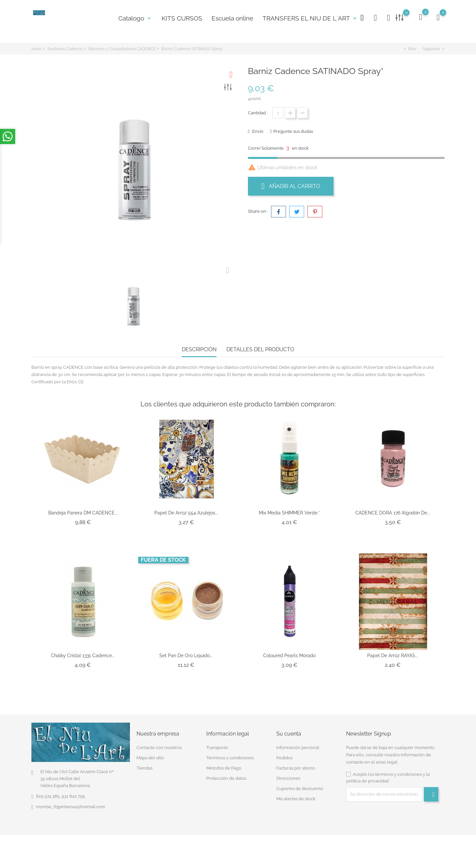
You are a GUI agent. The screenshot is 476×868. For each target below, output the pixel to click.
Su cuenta (289, 734)
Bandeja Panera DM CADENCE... (83, 513)
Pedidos (284, 758)
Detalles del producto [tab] (260, 349)
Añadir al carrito (291, 186)
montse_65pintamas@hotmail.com (71, 807)
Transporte (217, 748)
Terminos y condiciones (230, 758)
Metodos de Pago (224, 768)
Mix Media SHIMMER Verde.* (289, 513)
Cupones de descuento (300, 789)
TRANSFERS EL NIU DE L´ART (310, 18)
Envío (257, 131)
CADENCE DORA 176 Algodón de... (393, 513)
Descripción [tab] (199, 349)
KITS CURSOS (182, 18)
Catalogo (135, 18)
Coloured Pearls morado (289, 656)
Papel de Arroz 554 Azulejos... (186, 513)
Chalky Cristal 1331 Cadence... (83, 656)
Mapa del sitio (150, 758)
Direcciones (288, 778)
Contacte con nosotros (159, 748)
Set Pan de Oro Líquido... (186, 656)
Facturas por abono (296, 768)
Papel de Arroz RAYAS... (393, 656)
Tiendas (144, 768)
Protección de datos (226, 778)
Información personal (298, 748)
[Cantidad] (278, 113)
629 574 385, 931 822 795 (60, 796)
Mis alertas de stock (296, 799)
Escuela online (232, 18)
